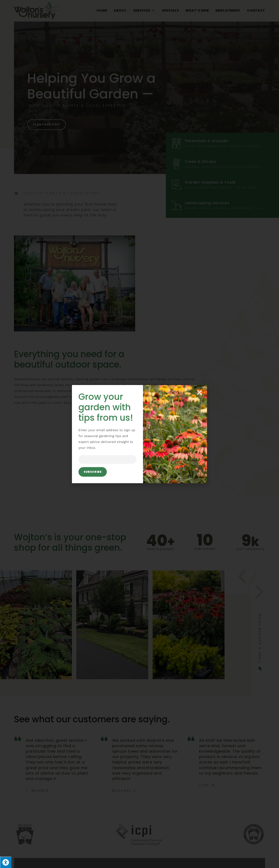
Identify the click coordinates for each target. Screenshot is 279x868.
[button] (199, 393)
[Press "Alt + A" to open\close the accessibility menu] (6, 862)
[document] (139, 434)
